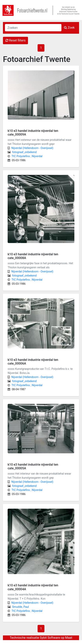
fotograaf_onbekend (24, 152)
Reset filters (15, 40)
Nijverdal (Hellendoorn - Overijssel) (32, 148)
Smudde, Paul (20, 607)
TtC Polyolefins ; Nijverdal (27, 156)
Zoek (69, 28)
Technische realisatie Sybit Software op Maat (41, 638)
